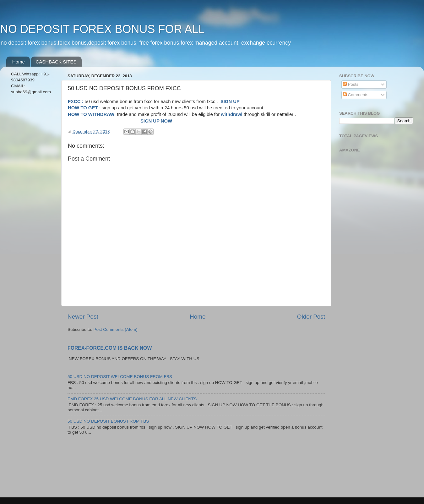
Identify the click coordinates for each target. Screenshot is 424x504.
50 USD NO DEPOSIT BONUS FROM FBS (108, 421)
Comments (356, 95)
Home (19, 62)
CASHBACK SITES (56, 62)
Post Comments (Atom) (116, 329)
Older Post (311, 317)
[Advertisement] (32, 199)
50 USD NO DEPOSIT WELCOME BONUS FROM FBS (120, 377)
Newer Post (83, 317)
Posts (351, 84)
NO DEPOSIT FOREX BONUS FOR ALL (102, 29)
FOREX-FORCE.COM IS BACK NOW (110, 348)
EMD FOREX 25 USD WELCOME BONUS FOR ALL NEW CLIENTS (132, 399)
